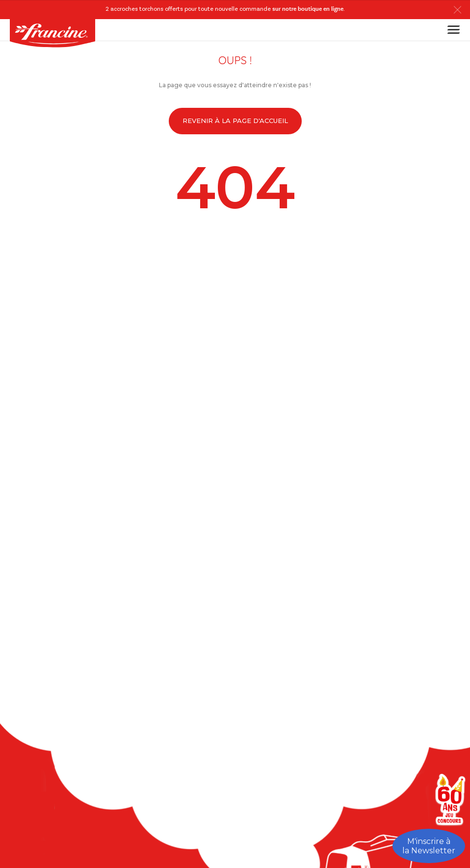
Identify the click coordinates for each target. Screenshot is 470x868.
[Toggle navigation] (451, 30)
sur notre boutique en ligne (308, 9)
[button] (460, 10)
